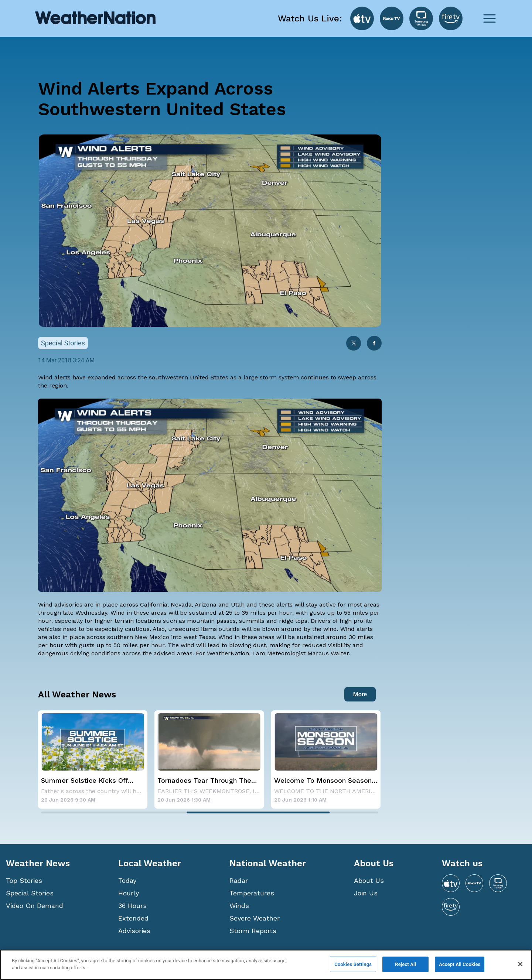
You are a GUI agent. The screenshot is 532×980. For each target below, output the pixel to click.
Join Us (366, 893)
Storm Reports (253, 931)
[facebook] (374, 344)
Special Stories (30, 893)
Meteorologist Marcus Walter (308, 653)
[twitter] (354, 344)
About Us (369, 880)
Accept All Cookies (460, 964)
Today (127, 880)
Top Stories (24, 880)
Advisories (134, 931)
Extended (133, 918)
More (360, 694)
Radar (239, 880)
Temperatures (252, 893)
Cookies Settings (353, 964)
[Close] (520, 964)
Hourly (129, 893)
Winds (239, 906)
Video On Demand (35, 906)
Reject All (405, 964)
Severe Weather (255, 918)
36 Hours (132, 906)
